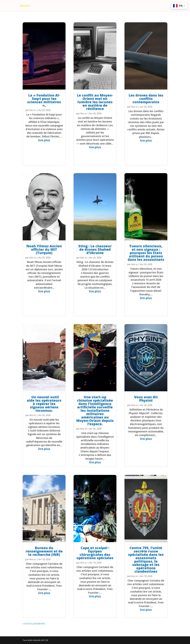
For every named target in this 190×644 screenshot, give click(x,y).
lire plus (44, 140)
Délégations (61, 6)
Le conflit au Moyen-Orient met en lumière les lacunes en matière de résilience (95, 102)
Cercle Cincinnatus (150, 6)
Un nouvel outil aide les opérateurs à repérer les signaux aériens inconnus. (44, 404)
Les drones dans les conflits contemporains (146, 99)
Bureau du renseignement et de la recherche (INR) (44, 551)
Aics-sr (33, 110)
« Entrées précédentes (34, 624)
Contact (108, 6)
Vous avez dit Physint (146, 399)
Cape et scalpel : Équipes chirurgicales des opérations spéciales (95, 553)
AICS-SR (25, 6)
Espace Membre (125, 6)
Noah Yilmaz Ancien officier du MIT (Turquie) (44, 249)
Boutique (79, 6)
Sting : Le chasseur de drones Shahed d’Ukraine (95, 249)
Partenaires (42, 6)
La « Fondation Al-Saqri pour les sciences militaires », (44, 100)
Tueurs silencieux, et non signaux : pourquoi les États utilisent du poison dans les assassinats (146, 253)
